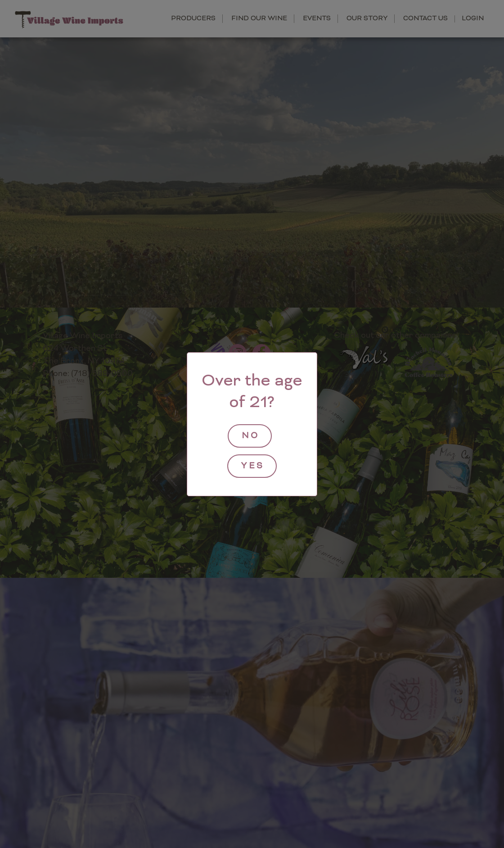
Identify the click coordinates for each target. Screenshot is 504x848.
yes (253, 466)
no (251, 436)
